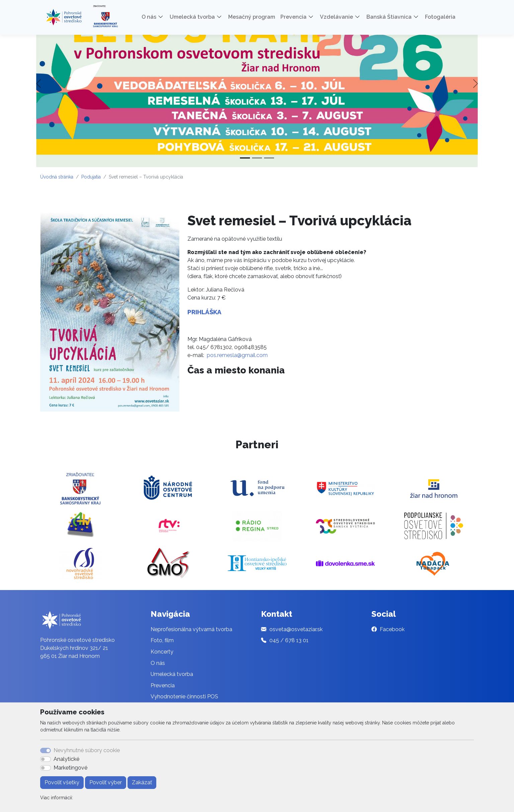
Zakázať (142, 782)
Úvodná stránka (57, 177)
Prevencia (163, 685)
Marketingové (70, 768)
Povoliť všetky (62, 782)
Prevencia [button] (293, 17)
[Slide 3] (269, 158)
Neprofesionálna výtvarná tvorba (191, 629)
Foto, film (162, 640)
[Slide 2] (257, 158)
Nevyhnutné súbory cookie (87, 750)
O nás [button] (149, 17)
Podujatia (91, 177)
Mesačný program (252, 17)
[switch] (46, 759)
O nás (158, 663)
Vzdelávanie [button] (336, 17)
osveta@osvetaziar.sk (296, 629)
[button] (163, 17)
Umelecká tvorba (172, 674)
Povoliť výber (106, 782)
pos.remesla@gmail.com (237, 355)
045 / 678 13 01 (289, 640)
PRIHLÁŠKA (204, 312)
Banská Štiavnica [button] (389, 17)
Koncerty (162, 652)
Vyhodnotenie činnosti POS (184, 697)
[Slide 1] (245, 158)
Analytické (66, 759)
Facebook (392, 629)
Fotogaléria (440, 17)
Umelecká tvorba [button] (192, 17)
